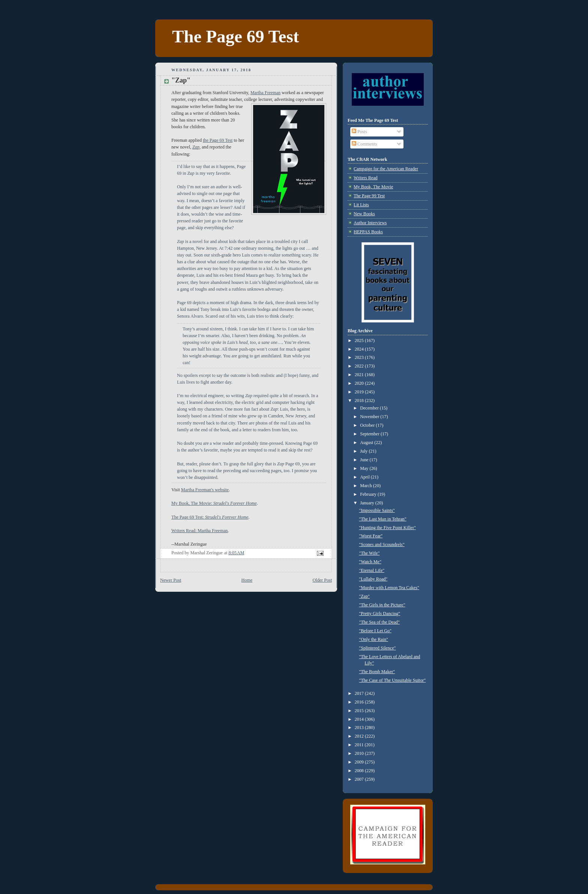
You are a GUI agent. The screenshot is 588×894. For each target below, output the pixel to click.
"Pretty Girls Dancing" (379, 613)
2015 (360, 711)
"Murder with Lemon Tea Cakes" (389, 588)
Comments (364, 144)
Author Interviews (370, 223)
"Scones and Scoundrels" (382, 544)
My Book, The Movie (373, 187)
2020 (360, 383)
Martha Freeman (265, 93)
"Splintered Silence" (377, 648)
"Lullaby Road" (373, 579)
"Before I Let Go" (375, 631)
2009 (360, 762)
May (365, 468)
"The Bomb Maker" (377, 672)
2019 (360, 392)
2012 (360, 736)
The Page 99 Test (369, 196)
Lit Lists (361, 205)
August (367, 442)
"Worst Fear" (371, 536)
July (364, 451)
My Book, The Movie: (214, 503)
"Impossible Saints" (377, 510)
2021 (360, 375)
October (368, 425)
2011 (360, 745)
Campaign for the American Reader (386, 169)
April (365, 477)
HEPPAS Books (368, 232)
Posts (359, 132)
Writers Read (366, 178)
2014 (360, 719)
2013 (360, 727)
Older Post (322, 580)
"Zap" (364, 596)
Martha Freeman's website (205, 490)
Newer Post (171, 580)
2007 (360, 779)
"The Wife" (369, 553)
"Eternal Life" (372, 570)
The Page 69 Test (235, 36)
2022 (360, 366)
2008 (360, 771)
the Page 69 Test (218, 140)
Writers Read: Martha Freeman (199, 531)
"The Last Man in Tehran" (382, 519)
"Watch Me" (370, 562)
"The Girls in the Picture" (382, 605)
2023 (360, 357)
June (365, 460)
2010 (360, 753)
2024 (360, 349)
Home (247, 580)
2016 (360, 702)
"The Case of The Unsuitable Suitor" (392, 680)
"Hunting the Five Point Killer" (387, 528)
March (367, 486)
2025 (360, 340)
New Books (364, 214)
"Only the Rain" (373, 639)
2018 (360, 400)
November (370, 417)
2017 (360, 693)
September (370, 434)
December (370, 408)
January (368, 503)
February (369, 494)
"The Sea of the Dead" (379, 622)
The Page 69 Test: (210, 517)
